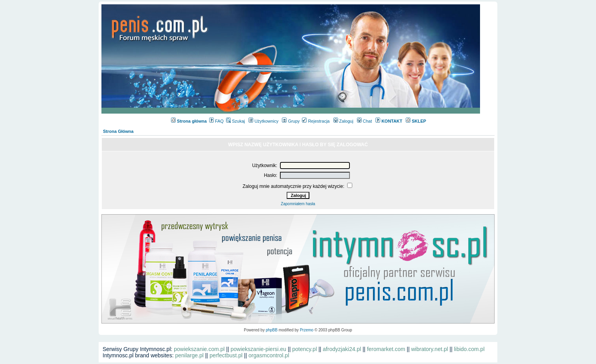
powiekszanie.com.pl (199, 349)
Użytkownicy (263, 121)
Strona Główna (118, 131)
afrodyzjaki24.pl (342, 349)
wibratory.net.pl (430, 349)
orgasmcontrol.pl (269, 355)
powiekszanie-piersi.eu (259, 349)
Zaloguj (343, 121)
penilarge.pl (189, 355)
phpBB (272, 330)
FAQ (216, 121)
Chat (364, 121)
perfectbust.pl (226, 355)
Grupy (291, 121)
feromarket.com (386, 349)
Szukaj (235, 121)
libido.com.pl (469, 349)
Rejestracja (316, 121)
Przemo (307, 330)
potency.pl (304, 349)
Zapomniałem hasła (298, 204)
